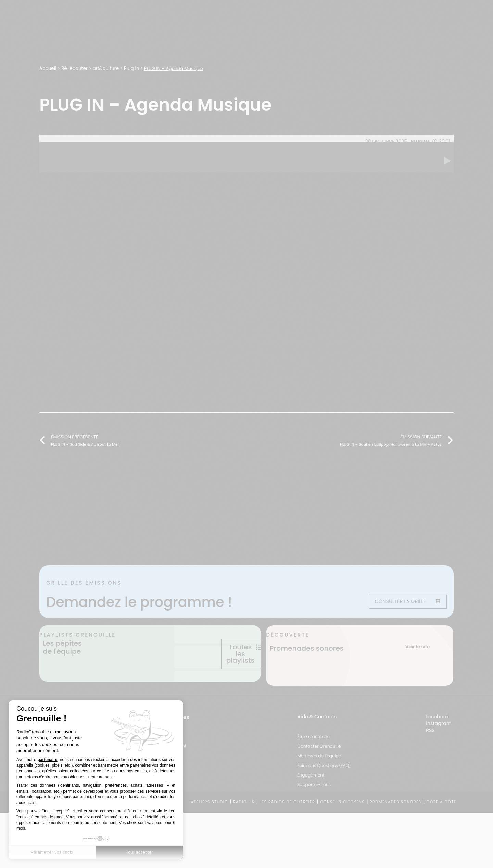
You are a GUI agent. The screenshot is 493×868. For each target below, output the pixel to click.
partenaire (48, 760)
